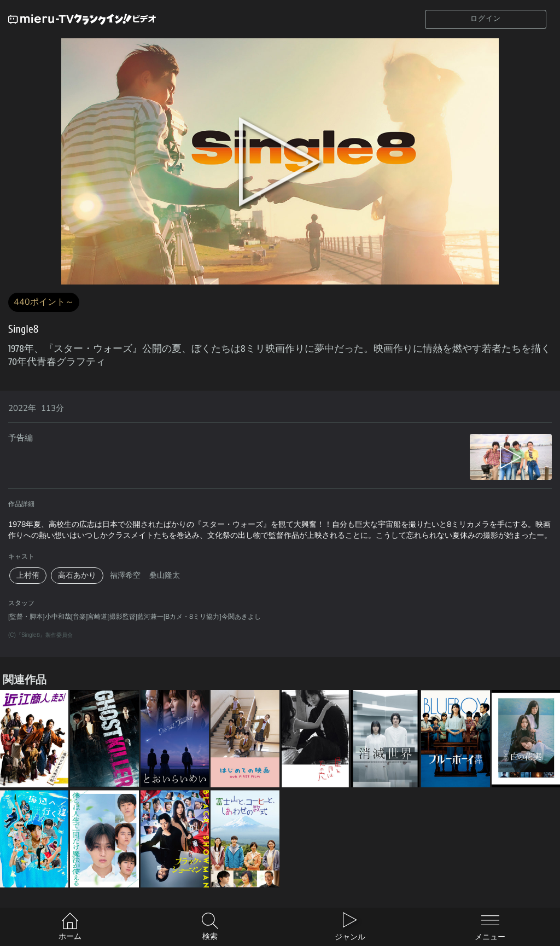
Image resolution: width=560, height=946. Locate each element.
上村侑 (28, 575)
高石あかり (77, 575)
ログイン (486, 19)
